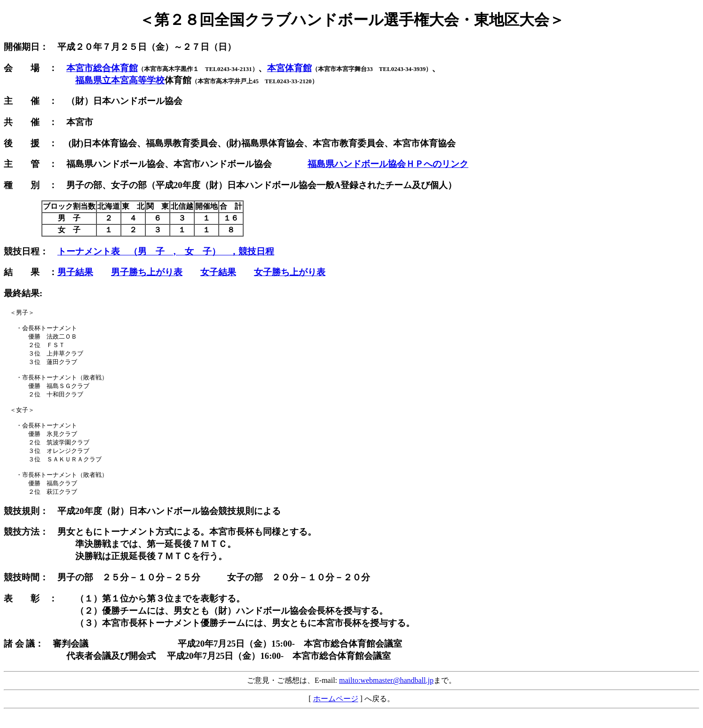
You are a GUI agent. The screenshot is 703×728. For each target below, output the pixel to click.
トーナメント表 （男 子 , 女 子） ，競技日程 (166, 251)
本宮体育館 (289, 68)
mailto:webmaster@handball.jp (386, 696)
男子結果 (75, 272)
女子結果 (218, 272)
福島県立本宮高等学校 (120, 80)
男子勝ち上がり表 (147, 272)
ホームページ (336, 714)
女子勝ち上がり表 (290, 272)
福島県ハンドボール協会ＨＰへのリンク (388, 164)
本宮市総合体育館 (102, 68)
